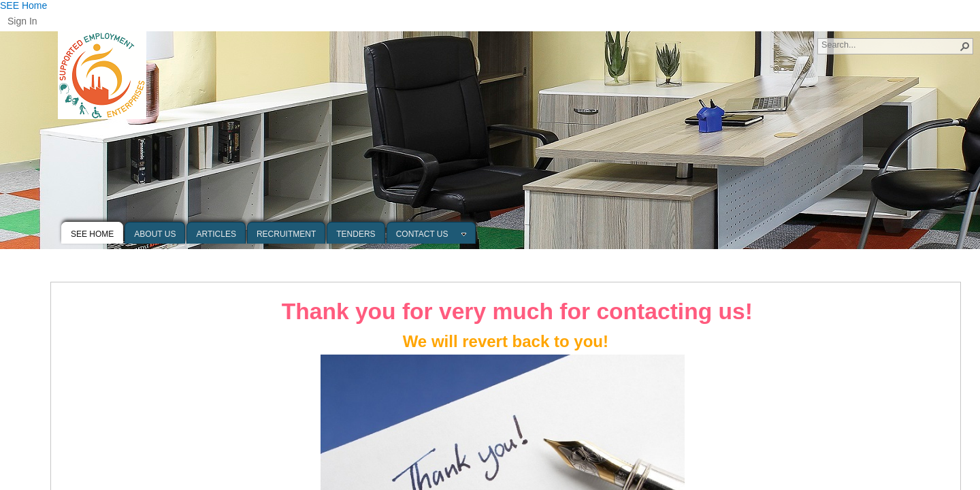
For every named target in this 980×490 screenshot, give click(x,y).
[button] (965, 46)
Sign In (22, 21)
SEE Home (23, 5)
